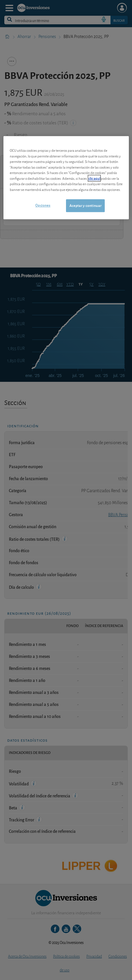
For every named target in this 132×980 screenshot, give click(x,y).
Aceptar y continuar (85, 206)
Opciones (43, 205)
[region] (66, 178)
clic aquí (94, 178)
